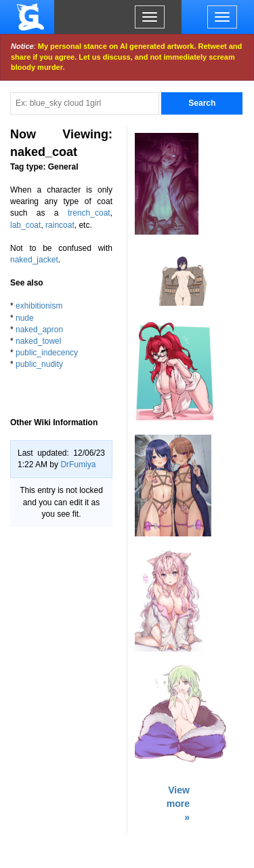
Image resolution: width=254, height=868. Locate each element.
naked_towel (38, 341)
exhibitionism (39, 306)
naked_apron (39, 330)
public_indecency (47, 353)
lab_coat (25, 225)
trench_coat (89, 213)
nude (25, 318)
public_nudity (39, 364)
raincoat (60, 225)
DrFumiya (78, 465)
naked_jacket (34, 260)
